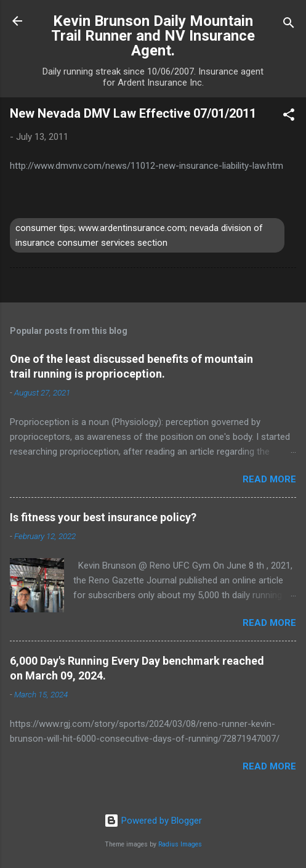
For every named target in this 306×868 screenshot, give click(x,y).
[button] (289, 117)
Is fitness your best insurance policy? (103, 517)
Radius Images (180, 844)
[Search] (289, 25)
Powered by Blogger (153, 821)
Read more (269, 479)
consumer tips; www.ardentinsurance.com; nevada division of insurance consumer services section (139, 235)
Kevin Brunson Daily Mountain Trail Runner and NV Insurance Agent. (153, 36)
